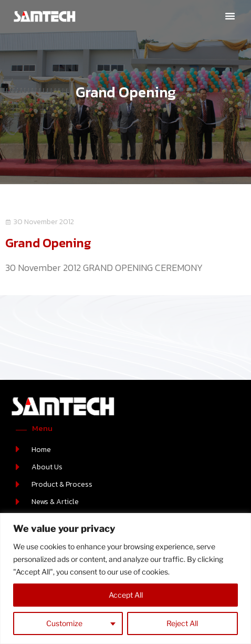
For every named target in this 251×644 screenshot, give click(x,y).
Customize (64, 623)
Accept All (126, 595)
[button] (230, 16)
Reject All (182, 623)
